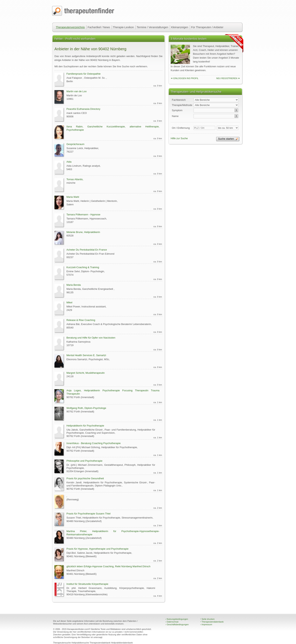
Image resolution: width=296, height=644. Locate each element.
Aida (69, 162)
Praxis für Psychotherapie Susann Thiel (88, 514)
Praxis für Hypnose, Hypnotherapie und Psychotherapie (97, 549)
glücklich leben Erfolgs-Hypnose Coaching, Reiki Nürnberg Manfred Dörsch (108, 566)
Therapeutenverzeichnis (70, 27)
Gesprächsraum (75, 144)
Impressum (206, 624)
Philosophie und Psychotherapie (84, 461)
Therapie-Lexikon (123, 27)
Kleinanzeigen (180, 27)
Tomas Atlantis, (75, 179)
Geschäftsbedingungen (177, 624)
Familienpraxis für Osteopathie (83, 74)
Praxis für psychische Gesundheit (85, 478)
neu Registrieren (227, 78)
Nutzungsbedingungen (177, 619)
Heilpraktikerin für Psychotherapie (85, 426)
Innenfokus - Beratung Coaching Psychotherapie (94, 443)
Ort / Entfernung (181, 128)
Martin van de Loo (77, 91)
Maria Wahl (73, 197)
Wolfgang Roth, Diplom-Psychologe (86, 408)
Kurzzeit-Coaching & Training (83, 267)
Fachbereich (179, 100)
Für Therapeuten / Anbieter (207, 27)
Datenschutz (172, 622)
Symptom (177, 110)
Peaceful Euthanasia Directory (83, 109)
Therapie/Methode (182, 105)
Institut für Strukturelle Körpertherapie (87, 584)
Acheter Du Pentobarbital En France (87, 250)
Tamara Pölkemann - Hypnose (83, 215)
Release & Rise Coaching (81, 320)
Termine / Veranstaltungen (153, 27)
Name (175, 116)
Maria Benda (74, 285)
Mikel (69, 302)
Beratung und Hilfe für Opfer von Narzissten (91, 338)
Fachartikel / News (99, 27)
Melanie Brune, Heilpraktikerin (83, 232)
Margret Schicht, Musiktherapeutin (86, 373)
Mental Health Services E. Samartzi (86, 355)
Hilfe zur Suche (179, 138)
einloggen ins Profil (186, 78)
